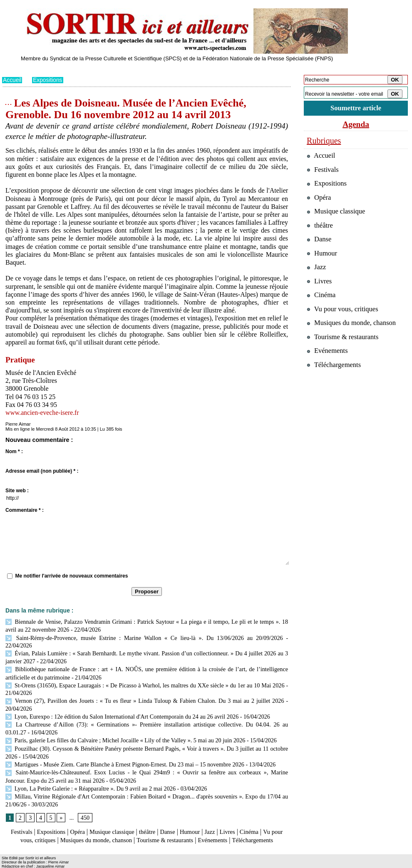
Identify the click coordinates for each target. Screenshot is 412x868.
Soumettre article (356, 108)
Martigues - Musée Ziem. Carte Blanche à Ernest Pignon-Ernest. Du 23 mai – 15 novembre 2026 (123, 750)
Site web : (17, 491)
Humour (201, 815)
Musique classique (116, 815)
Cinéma (265, 815)
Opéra (79, 815)
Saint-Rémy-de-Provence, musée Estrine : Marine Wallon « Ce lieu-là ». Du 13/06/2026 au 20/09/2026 (130, 636)
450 (85, 802)
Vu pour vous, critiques (344, 311)
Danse (177, 815)
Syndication (49, 862)
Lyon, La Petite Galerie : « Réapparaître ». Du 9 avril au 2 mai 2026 (89, 773)
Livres (241, 815)
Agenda (356, 124)
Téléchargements (147, 832)
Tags (109, 862)
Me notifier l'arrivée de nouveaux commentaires (71, 575)
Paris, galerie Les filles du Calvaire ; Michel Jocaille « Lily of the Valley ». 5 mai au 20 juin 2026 (123, 728)
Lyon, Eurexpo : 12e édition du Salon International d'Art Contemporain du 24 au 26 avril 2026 (120, 705)
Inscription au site (82, 862)
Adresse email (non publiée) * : (42, 471)
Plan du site (14, 862)
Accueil (12, 80)
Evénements (249, 823)
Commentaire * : (25, 510)
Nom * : (14, 451)
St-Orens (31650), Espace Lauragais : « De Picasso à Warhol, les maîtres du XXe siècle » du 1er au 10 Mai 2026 (145, 674)
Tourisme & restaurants (197, 823)
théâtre (155, 815)
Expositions (48, 80)
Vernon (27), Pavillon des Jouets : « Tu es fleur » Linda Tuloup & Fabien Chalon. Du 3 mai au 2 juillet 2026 (145, 690)
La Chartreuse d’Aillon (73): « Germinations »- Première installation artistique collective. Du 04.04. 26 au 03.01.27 (145, 713)
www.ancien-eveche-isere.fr (43, 412)
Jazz (222, 815)
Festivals (18, 815)
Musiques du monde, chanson (122, 823)
